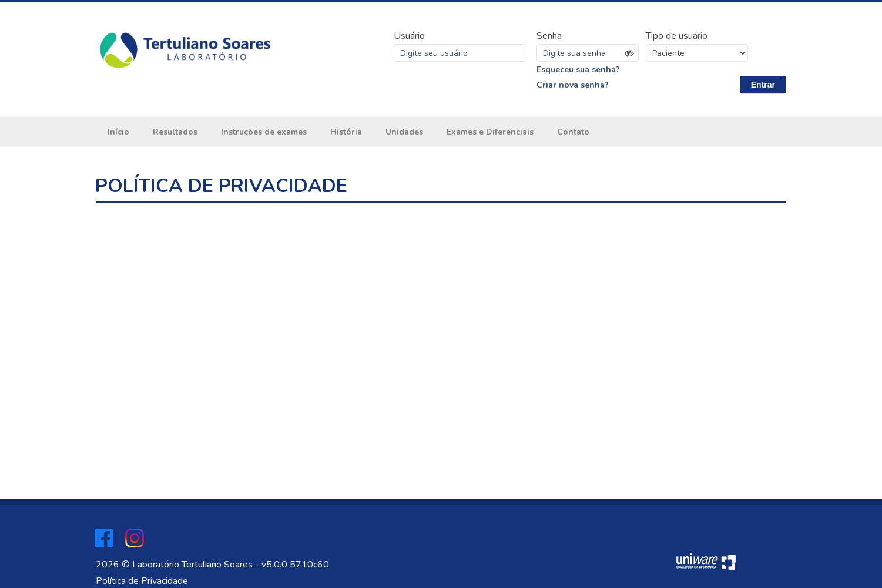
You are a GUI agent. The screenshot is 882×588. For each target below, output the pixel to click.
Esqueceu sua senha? (578, 70)
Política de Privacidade (142, 581)
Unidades (404, 132)
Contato (573, 132)
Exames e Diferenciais (490, 132)
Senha (549, 36)
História (346, 132)
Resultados (175, 132)
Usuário (409, 36)
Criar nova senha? (573, 85)
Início (118, 132)
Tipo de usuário (677, 36)
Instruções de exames (264, 132)
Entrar (763, 85)
